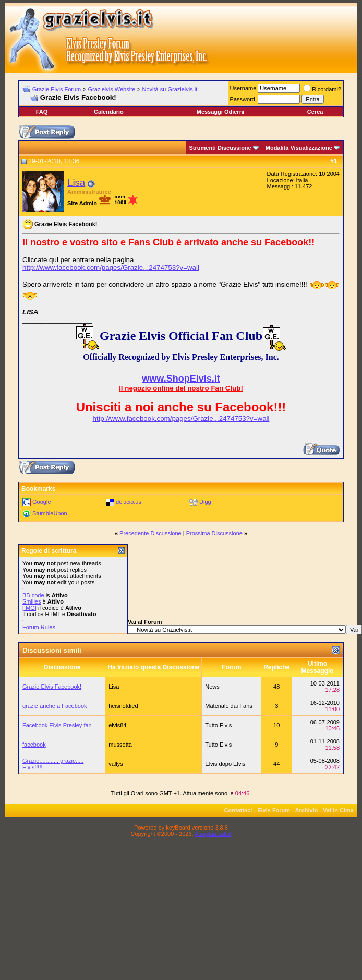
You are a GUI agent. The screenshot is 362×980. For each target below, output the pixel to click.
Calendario (109, 112)
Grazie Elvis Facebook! (52, 687)
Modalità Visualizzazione (299, 148)
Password (243, 99)
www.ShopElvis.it (181, 379)
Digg (205, 502)
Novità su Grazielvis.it (170, 89)
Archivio (307, 810)
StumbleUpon (50, 513)
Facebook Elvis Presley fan (57, 725)
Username (243, 88)
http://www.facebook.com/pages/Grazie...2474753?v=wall (111, 268)
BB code (33, 595)
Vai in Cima (338, 810)
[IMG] (29, 608)
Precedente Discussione (150, 533)
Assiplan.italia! (213, 834)
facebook (34, 745)
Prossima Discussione (214, 533)
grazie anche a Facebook (55, 706)
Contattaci (238, 810)
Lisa (76, 182)
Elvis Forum (274, 810)
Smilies (32, 601)
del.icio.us (129, 502)
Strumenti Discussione (220, 148)
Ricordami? (322, 89)
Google (41, 502)
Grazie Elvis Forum (57, 89)
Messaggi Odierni (221, 112)
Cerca (315, 112)
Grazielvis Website (111, 89)
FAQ (42, 112)
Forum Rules (39, 627)
